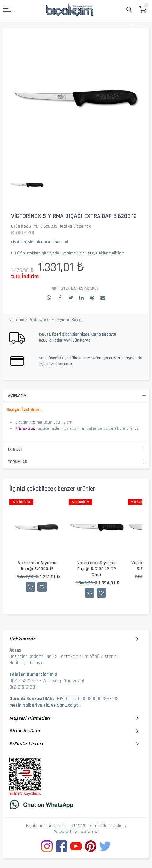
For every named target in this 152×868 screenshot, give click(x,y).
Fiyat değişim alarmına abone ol (40, 242)
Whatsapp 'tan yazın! (63, 681)
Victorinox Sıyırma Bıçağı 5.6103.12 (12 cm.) (97, 569)
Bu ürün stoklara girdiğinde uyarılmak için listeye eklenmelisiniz (68, 253)
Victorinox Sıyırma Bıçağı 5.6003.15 (37, 566)
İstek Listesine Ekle (79, 288)
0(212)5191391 (23, 687)
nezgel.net (89, 832)
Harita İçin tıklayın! (27, 663)
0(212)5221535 (24, 681)
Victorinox (82, 226)
